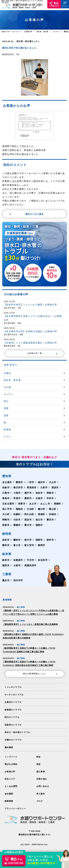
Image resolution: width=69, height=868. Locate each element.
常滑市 (18, 498)
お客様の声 (10, 768)
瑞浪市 (6, 565)
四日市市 (19, 580)
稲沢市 (43, 482)
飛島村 (20, 509)
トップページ (11, 754)
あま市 (34, 503)
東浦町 (43, 514)
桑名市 (6, 580)
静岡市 (43, 545)
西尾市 (6, 525)
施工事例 (41, 768)
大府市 (46, 487)
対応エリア (10, 776)
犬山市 (55, 482)
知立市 (41, 519)
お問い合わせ (43, 783)
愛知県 (7, 476)
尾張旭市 (33, 487)
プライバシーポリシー (15, 805)
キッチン (34, 41)
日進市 (41, 498)
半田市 (52, 498)
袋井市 (52, 540)
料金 (39, 754)
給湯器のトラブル (13, 707)
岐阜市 (6, 560)
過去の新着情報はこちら (41, 672)
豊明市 (29, 498)
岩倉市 (6, 487)
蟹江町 (43, 509)
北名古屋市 (9, 503)
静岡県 (7, 534)
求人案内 (41, 790)
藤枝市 (18, 540)
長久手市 (7, 509)
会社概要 (9, 790)
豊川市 (29, 525)
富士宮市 (30, 545)
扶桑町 (18, 514)
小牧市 (18, 493)
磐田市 (6, 545)
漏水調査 (9, 745)
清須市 (57, 487)
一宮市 (32, 482)
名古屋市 (7, 482)
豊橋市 (18, 525)
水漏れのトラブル (13, 737)
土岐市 (18, 565)
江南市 (6, 493)
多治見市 (44, 560)
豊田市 (52, 519)
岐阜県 (7, 554)
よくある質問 (11, 783)
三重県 (7, 574)
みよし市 (47, 503)
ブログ (40, 797)
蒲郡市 (41, 525)
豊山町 (55, 509)
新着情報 (9, 797)
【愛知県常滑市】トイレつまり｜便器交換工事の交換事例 (28, 624)
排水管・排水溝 (23, 41)
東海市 (6, 498)
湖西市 (41, 540)
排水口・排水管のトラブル (17, 730)
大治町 (32, 509)
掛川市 (29, 540)
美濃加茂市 (32, 565)
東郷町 (60, 503)
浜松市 (6, 540)
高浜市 (29, 519)
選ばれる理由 (11, 761)
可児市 (32, 560)
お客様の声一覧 (43, 353)
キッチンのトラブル (14, 693)
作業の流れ (42, 776)
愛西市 (20, 482)
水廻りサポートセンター (10, 32)
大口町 (6, 514)
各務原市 (19, 560)
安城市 (55, 514)
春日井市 (19, 487)
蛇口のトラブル (12, 715)
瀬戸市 (29, 493)
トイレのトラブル (13, 685)
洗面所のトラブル (13, 722)
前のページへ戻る (27, 214)
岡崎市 (6, 519)
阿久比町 (30, 514)
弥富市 (23, 503)
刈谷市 (18, 519)
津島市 (52, 493)
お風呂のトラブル (13, 700)
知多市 (41, 493)
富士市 (18, 545)
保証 (39, 761)
